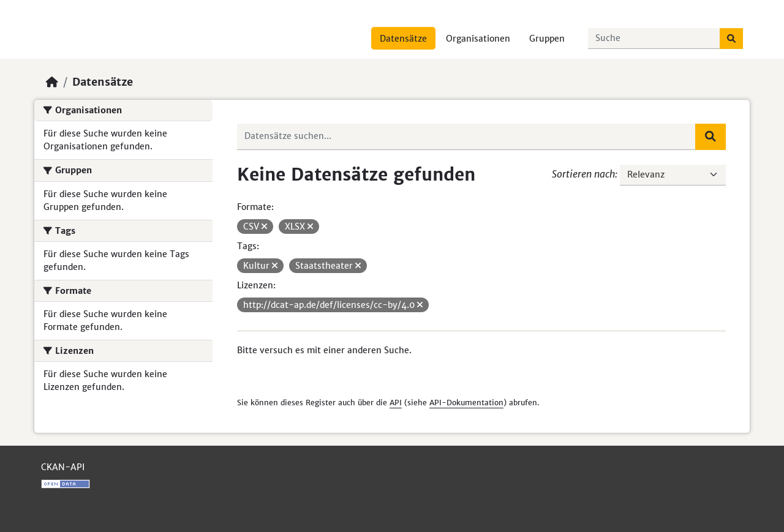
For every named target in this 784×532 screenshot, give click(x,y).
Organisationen (478, 39)
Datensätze (403, 39)
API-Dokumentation (466, 403)
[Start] (52, 82)
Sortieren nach (583, 174)
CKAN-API (63, 467)
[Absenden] (731, 39)
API (396, 403)
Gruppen (547, 39)
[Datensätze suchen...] (654, 39)
